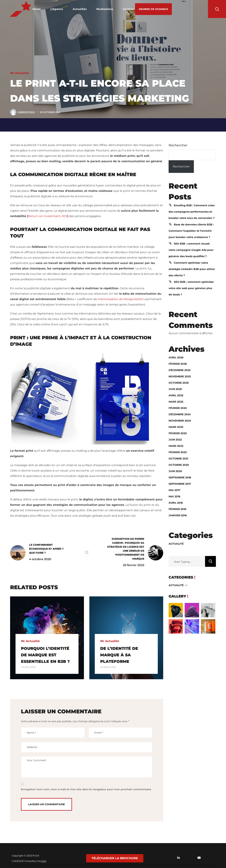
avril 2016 (176, 503)
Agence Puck (26, 112)
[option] (47, 638)
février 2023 (178, 433)
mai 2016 (174, 496)
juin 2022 (175, 440)
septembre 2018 (180, 477)
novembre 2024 (180, 421)
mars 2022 (176, 446)
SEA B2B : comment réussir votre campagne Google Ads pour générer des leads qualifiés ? (191, 250)
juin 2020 (175, 471)
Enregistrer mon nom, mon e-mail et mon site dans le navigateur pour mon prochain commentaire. (86, 789)
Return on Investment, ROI (48, 216)
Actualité (22, 73)
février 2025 (178, 408)
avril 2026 (176, 357)
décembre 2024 (180, 414)
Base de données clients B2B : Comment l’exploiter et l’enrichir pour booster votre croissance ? (191, 231)
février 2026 (178, 364)
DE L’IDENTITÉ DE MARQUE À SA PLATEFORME (119, 655)
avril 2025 (176, 395)
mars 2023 (176, 427)
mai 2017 (174, 490)
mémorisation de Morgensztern (121, 299)
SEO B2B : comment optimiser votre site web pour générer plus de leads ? (191, 288)
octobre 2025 (179, 383)
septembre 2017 (180, 484)
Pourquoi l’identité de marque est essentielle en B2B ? (45, 655)
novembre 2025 (180, 376)
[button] (153, 9)
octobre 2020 (179, 465)
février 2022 (178, 452)
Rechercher (178, 145)
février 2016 (177, 509)
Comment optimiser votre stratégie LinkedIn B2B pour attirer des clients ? (192, 269)
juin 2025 (175, 389)
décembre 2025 (180, 370)
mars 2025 (176, 402)
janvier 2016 (178, 515)
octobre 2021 (178, 459)
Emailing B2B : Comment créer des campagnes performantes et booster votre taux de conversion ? (192, 212)
